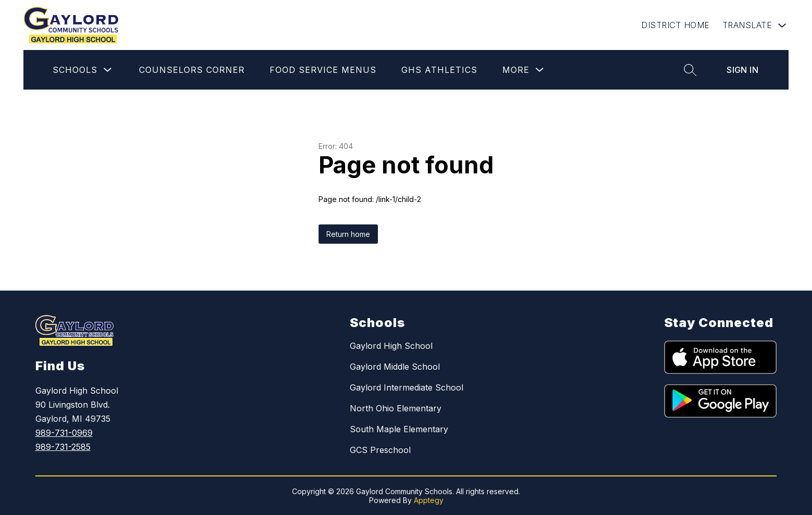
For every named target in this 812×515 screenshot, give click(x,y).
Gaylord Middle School (395, 367)
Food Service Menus (323, 70)
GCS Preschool (380, 450)
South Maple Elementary (399, 429)
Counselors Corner (192, 70)
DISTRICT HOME (676, 25)
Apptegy (429, 500)
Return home (348, 234)
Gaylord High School (391, 346)
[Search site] (690, 70)
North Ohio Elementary (396, 408)
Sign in (743, 70)
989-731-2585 (63, 447)
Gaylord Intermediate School (407, 387)
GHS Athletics (439, 70)
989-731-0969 (64, 433)
